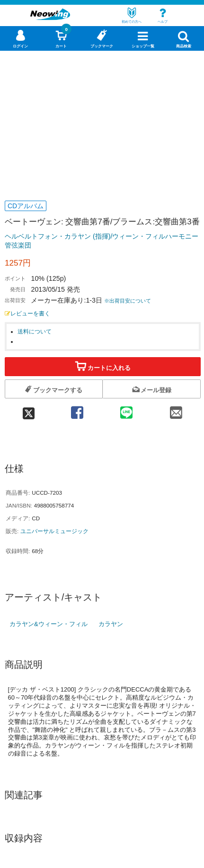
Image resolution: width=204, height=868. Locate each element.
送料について (35, 331)
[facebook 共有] (77, 410)
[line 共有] (126, 410)
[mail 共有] (176, 410)
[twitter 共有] (28, 410)
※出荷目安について (128, 301)
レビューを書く (27, 313)
